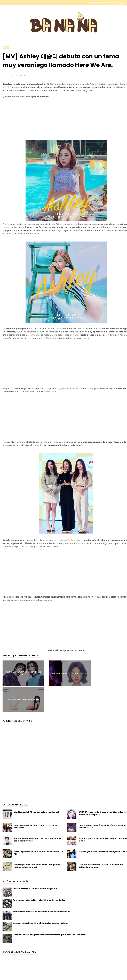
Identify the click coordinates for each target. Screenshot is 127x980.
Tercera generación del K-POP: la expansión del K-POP (38, 827)
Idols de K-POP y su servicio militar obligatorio (35, 862)
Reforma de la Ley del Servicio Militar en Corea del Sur (39, 874)
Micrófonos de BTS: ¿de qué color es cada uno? (36, 786)
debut (6, 48)
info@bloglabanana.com (100, 3)
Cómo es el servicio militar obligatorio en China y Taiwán (40, 897)
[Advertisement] (63, 122)
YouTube (72, 540)
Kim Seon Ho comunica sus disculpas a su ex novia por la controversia (38, 813)
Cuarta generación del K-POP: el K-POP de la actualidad (35, 800)
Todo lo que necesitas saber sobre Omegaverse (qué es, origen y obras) (37, 840)
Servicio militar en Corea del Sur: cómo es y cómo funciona (42, 885)
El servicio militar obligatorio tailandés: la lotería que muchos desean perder (50, 908)
